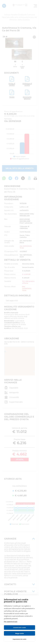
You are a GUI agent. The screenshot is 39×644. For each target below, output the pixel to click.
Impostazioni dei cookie (19, 639)
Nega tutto (19, 633)
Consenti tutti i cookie (19, 628)
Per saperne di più (11, 621)
